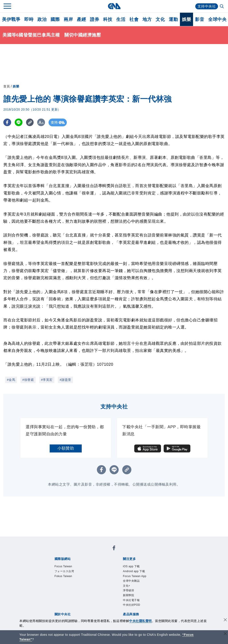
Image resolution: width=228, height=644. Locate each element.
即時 (29, 19)
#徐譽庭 (28, 380)
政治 (42, 19)
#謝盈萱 (65, 380)
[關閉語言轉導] (225, 634)
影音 (200, 19)
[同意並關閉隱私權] (225, 620)
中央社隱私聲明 (140, 621)
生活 (121, 19)
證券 (95, 19)
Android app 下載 (134, 571)
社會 (134, 19)
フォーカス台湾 (64, 571)
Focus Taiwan (63, 566)
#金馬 (11, 380)
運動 (173, 19)
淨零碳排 (128, 590)
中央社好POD (132, 605)
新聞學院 (128, 595)
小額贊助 (66, 448)
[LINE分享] (19, 122)
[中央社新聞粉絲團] (114, 549)
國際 (55, 19)
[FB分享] (7, 122)
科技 (108, 19)
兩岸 (68, 19)
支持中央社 (207, 6)
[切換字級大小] (41, 122)
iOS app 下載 (131, 566)
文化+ (127, 586)
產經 (81, 19)
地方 (147, 19)
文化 (160, 19)
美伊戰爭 (11, 19)
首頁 (7, 86)
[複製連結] (30, 122)
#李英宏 (47, 380)
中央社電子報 (131, 600)
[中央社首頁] (114, 6)
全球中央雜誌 (131, 581)
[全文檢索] (222, 7)
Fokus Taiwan (63, 576)
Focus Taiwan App (135, 576)
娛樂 (186, 19)
